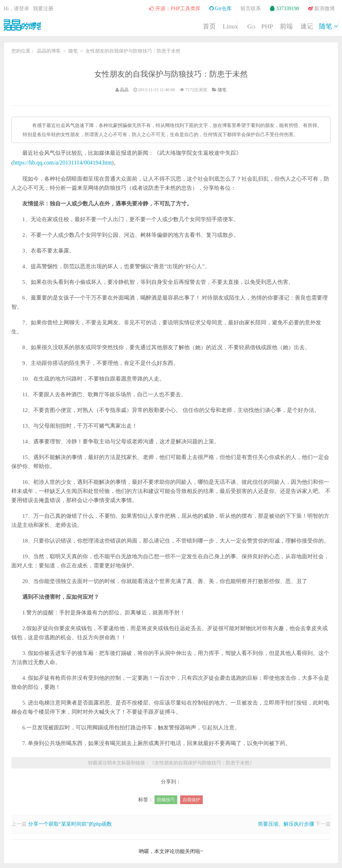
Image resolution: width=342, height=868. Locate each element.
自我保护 (191, 799)
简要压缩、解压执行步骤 (286, 823)
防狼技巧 (166, 799)
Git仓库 (221, 9)
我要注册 (43, 9)
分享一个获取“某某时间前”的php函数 (70, 823)
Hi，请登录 (16, 9)
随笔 (320, 25)
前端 (245, 25)
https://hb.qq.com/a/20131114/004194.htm (60, 162)
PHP (208, 25)
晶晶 (124, 90)
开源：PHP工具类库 (175, 9)
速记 (282, 25)
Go (171, 25)
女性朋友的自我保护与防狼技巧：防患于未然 (171, 74)
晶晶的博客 (26, 24)
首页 (96, 25)
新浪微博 (322, 9)
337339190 (284, 9)
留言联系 (251, 9)
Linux (134, 25)
